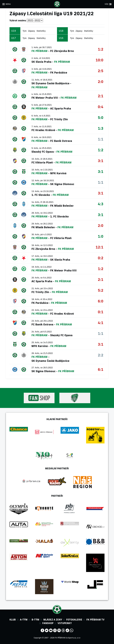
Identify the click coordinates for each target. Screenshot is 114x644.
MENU (8, 4)
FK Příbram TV (95, 620)
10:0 (99, 60)
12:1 (99, 247)
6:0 (101, 301)
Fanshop (48, 623)
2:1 (101, 96)
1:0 (101, 236)
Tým (25, 31)
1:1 (101, 139)
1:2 (101, 49)
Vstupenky (65, 623)
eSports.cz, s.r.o (74, 638)
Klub (13, 620)
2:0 (101, 82)
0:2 (101, 258)
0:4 (101, 107)
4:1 (101, 323)
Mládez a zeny (53, 620)
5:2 (101, 290)
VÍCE (107, 4)
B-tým (35, 620)
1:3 (101, 128)
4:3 (101, 204)
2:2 (101, 355)
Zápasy (32, 31)
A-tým (24, 620)
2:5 (101, 71)
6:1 (101, 369)
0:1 (101, 312)
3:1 (101, 161)
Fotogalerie (74, 620)
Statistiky (41, 31)
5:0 (101, 118)
